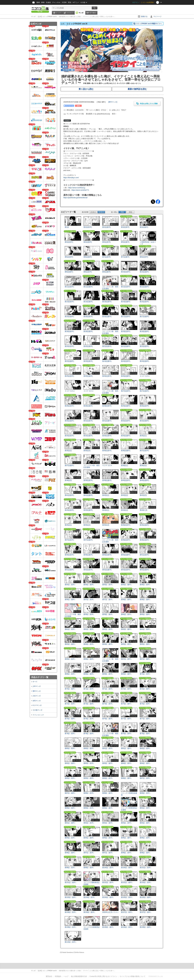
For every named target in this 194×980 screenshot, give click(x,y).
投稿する (144, 17)
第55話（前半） (108, 585)
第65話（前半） (127, 644)
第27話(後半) (144, 391)
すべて (35, 682)
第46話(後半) (144, 525)
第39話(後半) (107, 480)
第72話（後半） (145, 689)
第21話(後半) (126, 346)
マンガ (81, 13)
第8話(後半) (69, 272)
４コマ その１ (145, 376)
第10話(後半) (144, 272)
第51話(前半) (144, 555)
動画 (38, 2)
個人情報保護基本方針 (79, 976)
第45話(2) (87, 525)
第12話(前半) (126, 287)
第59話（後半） (108, 614)
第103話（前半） (146, 882)
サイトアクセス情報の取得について (133, 976)
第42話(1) (106, 495)
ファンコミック (38, 715)
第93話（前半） (127, 823)
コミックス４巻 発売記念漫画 (92, 466)
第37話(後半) (69, 465)
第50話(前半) (107, 555)
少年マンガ (37, 686)
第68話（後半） (89, 674)
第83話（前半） (89, 763)
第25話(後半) (88, 376)
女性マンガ (37, 701)
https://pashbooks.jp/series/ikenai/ (75, 198)
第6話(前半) (69, 257)
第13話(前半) (69, 302)
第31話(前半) (88, 421)
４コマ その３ (88, 391)
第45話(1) (68, 525)
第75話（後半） (70, 719)
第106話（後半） (90, 912)
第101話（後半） (71, 882)
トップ (58, 13)
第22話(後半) (69, 361)
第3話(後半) (144, 227)
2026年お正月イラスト (110, 912)
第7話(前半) (106, 257)
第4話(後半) (88, 242)
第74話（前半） (108, 704)
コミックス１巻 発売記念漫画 (110, 288)
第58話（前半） (127, 599)
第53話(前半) (126, 570)
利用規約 (58, 976)
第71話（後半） (108, 689)
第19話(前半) (126, 331)
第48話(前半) (126, 540)
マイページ (157, 17)
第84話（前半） (127, 763)
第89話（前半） (145, 793)
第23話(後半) (107, 361)
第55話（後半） (127, 585)
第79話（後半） (145, 734)
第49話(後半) (88, 555)
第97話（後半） (108, 853)
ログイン (136, 2)
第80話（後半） (89, 748)
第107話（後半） (146, 912)
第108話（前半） (71, 927)
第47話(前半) (69, 540)
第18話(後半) (88, 331)
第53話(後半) (144, 570)
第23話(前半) (88, 361)
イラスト (70, 13)
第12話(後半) (144, 287)
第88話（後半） (108, 793)
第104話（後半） (108, 897)
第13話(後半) (88, 302)
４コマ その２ (70, 391)
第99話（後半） (89, 868)
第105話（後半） (146, 897)
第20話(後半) (88, 346)
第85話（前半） (70, 778)
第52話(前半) (88, 570)
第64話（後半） (108, 644)
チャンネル (56, 2)
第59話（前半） (89, 614)
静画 (43, 2)
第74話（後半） (127, 704)
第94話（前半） (70, 838)
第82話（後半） (70, 763)
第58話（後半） (145, 599)
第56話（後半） (70, 599)
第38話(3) (68, 480)
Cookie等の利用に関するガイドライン (103, 976)
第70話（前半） (145, 674)
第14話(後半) (126, 302)
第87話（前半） (145, 778)
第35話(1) (143, 436)
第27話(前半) (126, 391)
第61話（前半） (70, 629)
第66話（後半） (89, 659)
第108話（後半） (108, 927)
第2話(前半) (88, 227)
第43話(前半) (69, 510)
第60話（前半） (127, 614)
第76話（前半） (89, 719)
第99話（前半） (70, 868)
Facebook (158, 202)
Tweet (153, 202)
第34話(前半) (107, 436)
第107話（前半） (127, 912)
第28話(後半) (88, 406)
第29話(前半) (107, 406)
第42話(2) (124, 495)
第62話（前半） (108, 629)
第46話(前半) (126, 525)
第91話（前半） (145, 808)
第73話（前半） (70, 704)
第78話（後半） (89, 734)
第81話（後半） (127, 748)
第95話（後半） (127, 838)
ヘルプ (66, 976)
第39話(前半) (88, 480)
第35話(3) (87, 451)
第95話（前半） (108, 838)
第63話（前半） (145, 629)
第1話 (67, 227)
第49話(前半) (69, 555)
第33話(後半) (88, 436)
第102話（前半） (108, 882)
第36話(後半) (126, 451)
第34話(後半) (126, 436)
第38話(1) (124, 465)
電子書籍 (92, 13)
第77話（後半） (145, 719)
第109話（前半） (127, 927)
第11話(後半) (88, 287)
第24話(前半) (126, 361)
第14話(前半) (107, 302)
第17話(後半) (144, 317)
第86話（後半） (127, 778)
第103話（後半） (71, 897)
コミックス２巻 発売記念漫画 (110, 332)
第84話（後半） (145, 763)
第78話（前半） (70, 734)
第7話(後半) (125, 257)
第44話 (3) (143, 510)
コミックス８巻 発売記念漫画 (110, 734)
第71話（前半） (89, 689)
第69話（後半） (127, 674)
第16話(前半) (88, 317)
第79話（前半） (127, 734)
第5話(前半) (106, 242)
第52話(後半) (107, 570)
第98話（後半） (145, 853)
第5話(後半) (125, 242)
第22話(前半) (144, 346)
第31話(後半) (107, 421)
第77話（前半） (127, 719)
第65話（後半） (145, 644)
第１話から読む (86, 89)
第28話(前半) (69, 406)
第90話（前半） (89, 808)
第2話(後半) (106, 227)
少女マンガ (37, 696)
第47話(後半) (88, 540)
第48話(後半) (144, 540)
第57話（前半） (89, 599)
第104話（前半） (90, 897)
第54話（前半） (70, 585)
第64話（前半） (89, 644)
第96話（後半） (70, 853)
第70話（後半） (70, 689)
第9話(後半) (106, 272)
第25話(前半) (69, 376)
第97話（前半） (89, 853)
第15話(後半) (69, 317)
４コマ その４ (107, 465)
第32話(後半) (144, 421)
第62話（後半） (127, 629)
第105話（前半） (127, 897)
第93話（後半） (145, 823)
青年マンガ (37, 691)
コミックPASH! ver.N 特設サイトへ (149, 24)
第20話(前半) (69, 346)
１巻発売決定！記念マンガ (148, 243)
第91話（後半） (70, 823)
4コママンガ (37, 705)
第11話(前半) (69, 287)
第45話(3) (106, 525)
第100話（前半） (108, 868)
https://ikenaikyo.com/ (71, 178)
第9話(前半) (88, 272)
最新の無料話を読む (137, 89)
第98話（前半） (127, 853)
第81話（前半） (108, 748)
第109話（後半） (146, 927)
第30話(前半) (144, 406)
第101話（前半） (146, 868)
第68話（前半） (70, 674)
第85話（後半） (89, 778)
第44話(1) (106, 510)
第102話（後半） (127, 882)
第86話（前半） (108, 778)
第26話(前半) (107, 376)
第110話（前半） (71, 942)
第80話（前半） (70, 748)
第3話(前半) (125, 227)
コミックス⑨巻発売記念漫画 (129, 809)
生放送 (48, 2)
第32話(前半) (126, 421)
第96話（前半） (145, 838)
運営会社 (49, 976)
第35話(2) (68, 451)
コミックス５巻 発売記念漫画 (110, 541)
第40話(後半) (144, 480)
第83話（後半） (108, 763)
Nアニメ (76, 2)
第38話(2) (143, 465)
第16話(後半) (107, 317)
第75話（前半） (145, 704)
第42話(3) (143, 495)
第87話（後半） (70, 793)
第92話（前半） (89, 823)
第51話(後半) (69, 570)
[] (113, 102)
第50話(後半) (126, 555)
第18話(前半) (69, 331)
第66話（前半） (70, 659)
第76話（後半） (108, 719)
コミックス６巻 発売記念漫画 (73, 615)
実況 (70, 2)
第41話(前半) (69, 495)
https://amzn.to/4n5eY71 (80, 190)
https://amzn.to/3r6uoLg (77, 188)
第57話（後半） (108, 599)
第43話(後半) (88, 510)
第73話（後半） (89, 704)
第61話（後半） (89, 629)
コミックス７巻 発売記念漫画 (110, 660)
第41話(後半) (88, 495)
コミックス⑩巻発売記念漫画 (92, 883)
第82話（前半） (145, 748)
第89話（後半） (70, 808)
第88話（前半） (89, 793)
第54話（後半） (89, 585)
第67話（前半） (127, 659)
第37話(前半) (144, 451)
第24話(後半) (144, 361)
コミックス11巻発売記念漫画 (92, 928)
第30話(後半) (69, 421)
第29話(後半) (126, 406)
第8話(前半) (144, 257)
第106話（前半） (71, 912)
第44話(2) (124, 510)
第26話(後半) (126, 376)
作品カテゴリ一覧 (40, 677)
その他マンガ (37, 710)
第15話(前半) (144, 302)
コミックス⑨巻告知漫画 (129, 794)
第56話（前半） (145, 585)
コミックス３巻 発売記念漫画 (110, 392)
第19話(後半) (144, 331)
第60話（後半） (145, 614)
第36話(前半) (107, 451)
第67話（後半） (145, 659)
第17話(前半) (126, 317)
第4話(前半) (69, 242)
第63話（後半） (70, 644)
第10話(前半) (126, 272)
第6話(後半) (88, 257)
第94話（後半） (89, 838)
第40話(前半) (126, 480)
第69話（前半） (108, 674)
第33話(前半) (69, 436)
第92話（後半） (108, 823)
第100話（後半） (127, 868)
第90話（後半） (108, 808)
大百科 (64, 2)
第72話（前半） (127, 689)
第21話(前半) (107, 346)
